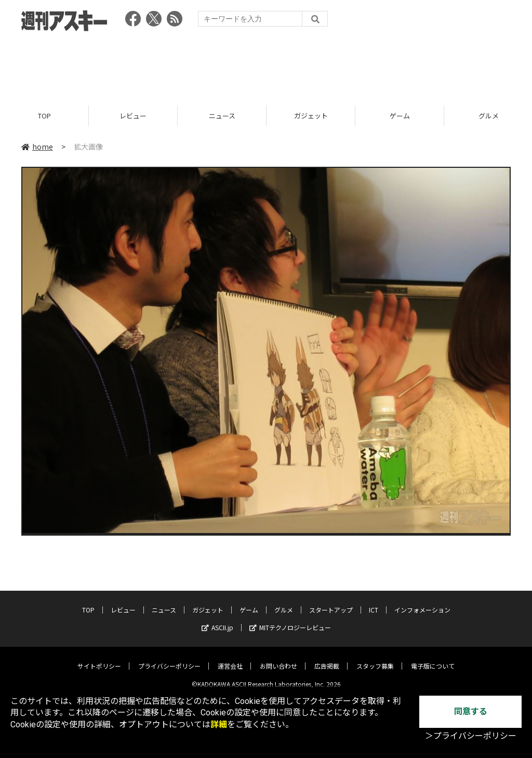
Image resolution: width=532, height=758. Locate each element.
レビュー (133, 116)
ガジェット (311, 116)
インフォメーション (422, 602)
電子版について (433, 658)
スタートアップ (331, 602)
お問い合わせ (278, 658)
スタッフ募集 (375, 658)
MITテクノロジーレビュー (290, 620)
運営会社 (230, 658)
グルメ (284, 602)
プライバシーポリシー (169, 658)
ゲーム (400, 116)
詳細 (219, 724)
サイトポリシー (99, 658)
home (37, 147)
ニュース (222, 116)
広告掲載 (327, 658)
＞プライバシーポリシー (471, 736)
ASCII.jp (217, 620)
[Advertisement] (266, 65)
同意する (471, 712)
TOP (44, 116)
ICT (374, 602)
